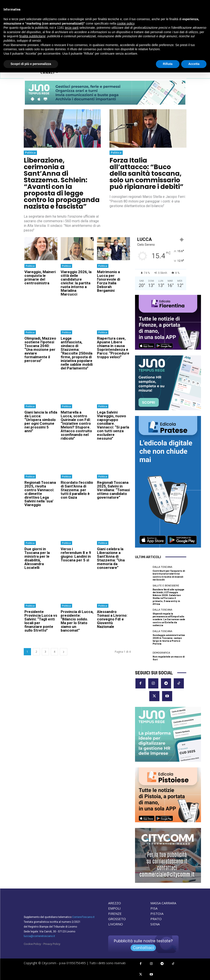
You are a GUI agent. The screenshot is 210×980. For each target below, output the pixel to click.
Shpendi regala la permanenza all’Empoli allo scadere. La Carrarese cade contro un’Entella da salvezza (169, 619)
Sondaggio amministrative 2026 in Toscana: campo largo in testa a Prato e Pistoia (169, 639)
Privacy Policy (52, 944)
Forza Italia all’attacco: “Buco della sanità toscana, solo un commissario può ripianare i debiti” (146, 174)
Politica (30, 152)
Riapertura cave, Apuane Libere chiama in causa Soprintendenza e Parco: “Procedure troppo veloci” (113, 347)
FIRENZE (115, 914)
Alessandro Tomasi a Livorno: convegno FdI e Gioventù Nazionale (112, 619)
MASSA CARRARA (163, 903)
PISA (154, 908)
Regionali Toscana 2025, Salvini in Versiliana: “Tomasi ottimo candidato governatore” (113, 490)
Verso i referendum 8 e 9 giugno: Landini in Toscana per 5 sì (76, 554)
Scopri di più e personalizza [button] (31, 64)
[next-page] (64, 651)
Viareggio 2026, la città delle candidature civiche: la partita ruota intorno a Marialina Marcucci (76, 283)
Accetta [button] (194, 64)
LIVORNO (116, 924)
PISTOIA (157, 914)
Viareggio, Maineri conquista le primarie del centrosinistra (40, 277)
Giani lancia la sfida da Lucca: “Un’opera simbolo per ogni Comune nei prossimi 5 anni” (41, 421)
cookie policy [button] (126, 23)
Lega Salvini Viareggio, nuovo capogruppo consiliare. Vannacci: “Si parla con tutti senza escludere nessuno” (113, 425)
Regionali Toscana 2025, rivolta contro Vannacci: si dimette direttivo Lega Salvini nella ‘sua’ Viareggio (40, 493)
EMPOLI (114, 908)
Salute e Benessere (166, 586)
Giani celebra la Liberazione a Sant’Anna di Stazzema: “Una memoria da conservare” (111, 558)
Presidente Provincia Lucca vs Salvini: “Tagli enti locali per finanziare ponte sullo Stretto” (41, 621)
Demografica (161, 653)
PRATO (156, 919)
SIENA (155, 924)
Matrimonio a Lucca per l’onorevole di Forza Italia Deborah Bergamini (109, 281)
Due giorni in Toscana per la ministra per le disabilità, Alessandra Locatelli (37, 558)
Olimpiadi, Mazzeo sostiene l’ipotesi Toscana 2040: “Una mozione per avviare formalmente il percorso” (40, 349)
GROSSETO (117, 919)
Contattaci (143, 948)
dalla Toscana (162, 567)
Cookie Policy (32, 944)
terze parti (72, 28)
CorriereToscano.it (83, 917)
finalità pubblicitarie (32, 36)
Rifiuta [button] (168, 64)
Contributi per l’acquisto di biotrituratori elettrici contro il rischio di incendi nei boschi (169, 575)
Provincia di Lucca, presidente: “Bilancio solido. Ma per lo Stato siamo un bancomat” (77, 621)
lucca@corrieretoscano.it (39, 936)
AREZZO (115, 903)
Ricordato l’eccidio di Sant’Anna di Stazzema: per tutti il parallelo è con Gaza (77, 490)
